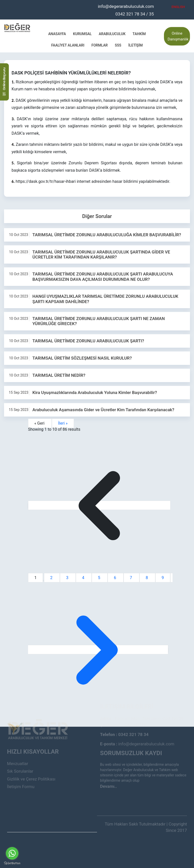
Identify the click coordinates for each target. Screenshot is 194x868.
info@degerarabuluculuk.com (126, 6)
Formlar (100, 45)
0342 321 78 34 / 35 (135, 13)
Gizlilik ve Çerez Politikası (31, 769)
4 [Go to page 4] (84, 578)
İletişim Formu (21, 777)
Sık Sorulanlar (20, 762)
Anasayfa (57, 33)
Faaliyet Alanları (68, 45)
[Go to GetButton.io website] (12, 863)
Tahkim (139, 33)
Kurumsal (82, 33)
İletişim (136, 45)
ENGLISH (178, 6)
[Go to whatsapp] (12, 853)
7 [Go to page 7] (131, 578)
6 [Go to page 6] (116, 578)
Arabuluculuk (112, 33)
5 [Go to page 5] (100, 578)
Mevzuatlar (18, 754)
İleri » (63, 423)
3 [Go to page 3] (68, 578)
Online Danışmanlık (178, 36)
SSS (118, 45)
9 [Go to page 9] (163, 578)
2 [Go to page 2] (52, 578)
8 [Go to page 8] (147, 578)
